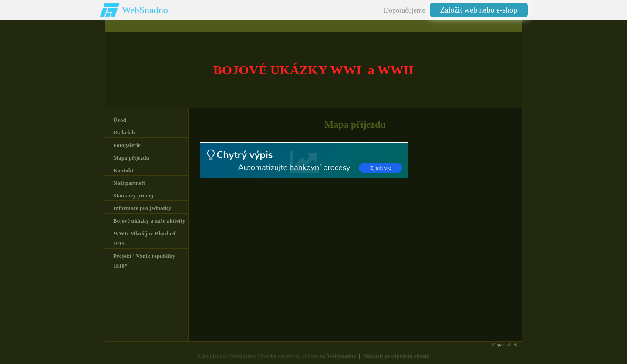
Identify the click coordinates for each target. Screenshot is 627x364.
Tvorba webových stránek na (308, 356)
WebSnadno (145, 10)
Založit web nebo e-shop (479, 10)
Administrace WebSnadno (227, 356)
